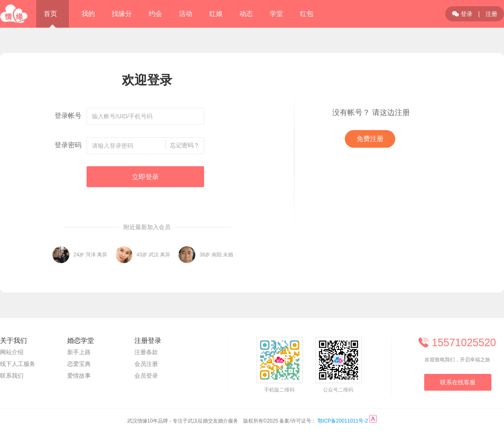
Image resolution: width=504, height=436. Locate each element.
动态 (246, 14)
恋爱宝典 (79, 364)
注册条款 (146, 352)
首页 (50, 14)
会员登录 (146, 376)
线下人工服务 (18, 364)
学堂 (276, 14)
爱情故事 (79, 376)
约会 (155, 14)
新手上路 (79, 352)
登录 (462, 14)
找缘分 (122, 14)
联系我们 (12, 376)
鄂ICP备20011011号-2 (343, 421)
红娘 (216, 14)
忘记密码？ (185, 145)
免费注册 (370, 139)
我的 (88, 14)
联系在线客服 (458, 382)
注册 (491, 14)
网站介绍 (12, 352)
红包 (307, 14)
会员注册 (146, 364)
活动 (186, 14)
